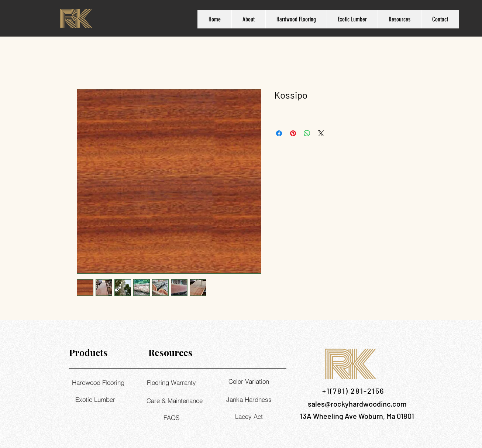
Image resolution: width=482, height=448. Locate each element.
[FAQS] (171, 417)
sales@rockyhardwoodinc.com (357, 404)
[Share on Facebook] (279, 133)
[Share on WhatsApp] (307, 133)
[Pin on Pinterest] (293, 133)
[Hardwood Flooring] (98, 382)
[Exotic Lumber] (95, 399)
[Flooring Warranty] (171, 382)
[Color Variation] (249, 381)
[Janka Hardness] (249, 399)
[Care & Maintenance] (174, 400)
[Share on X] (321, 133)
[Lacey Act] (249, 416)
